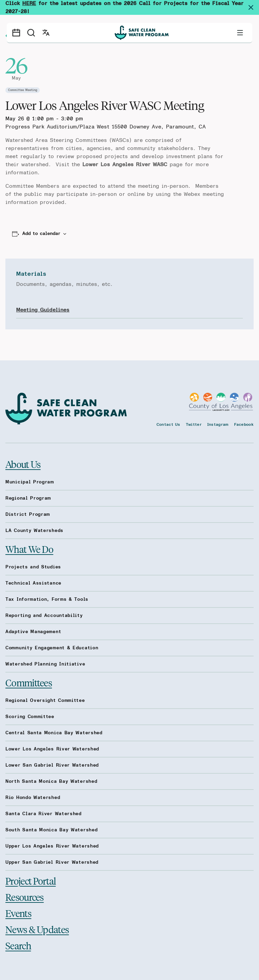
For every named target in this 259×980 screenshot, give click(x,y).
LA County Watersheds (34, 531)
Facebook (244, 424)
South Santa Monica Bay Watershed (51, 830)
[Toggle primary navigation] (240, 33)
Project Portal (31, 881)
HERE (29, 3)
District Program (28, 514)
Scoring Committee (30, 717)
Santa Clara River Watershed (44, 814)
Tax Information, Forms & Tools (47, 599)
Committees (29, 683)
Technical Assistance (33, 583)
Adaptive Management (33, 632)
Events (18, 913)
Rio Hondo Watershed (33, 798)
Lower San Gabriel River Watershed (52, 765)
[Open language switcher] (46, 33)
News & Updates (37, 929)
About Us (23, 464)
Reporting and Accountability (44, 616)
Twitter (194, 424)
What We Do (29, 549)
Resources (25, 897)
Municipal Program (30, 482)
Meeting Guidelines (43, 310)
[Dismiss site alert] (254, 7)
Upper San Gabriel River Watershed (52, 862)
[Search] (31, 33)
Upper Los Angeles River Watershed (52, 846)
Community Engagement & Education (52, 648)
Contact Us (168, 424)
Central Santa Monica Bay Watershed (54, 733)
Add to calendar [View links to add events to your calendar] (41, 234)
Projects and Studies (33, 567)
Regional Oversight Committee (45, 701)
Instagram (218, 424)
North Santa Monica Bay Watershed (51, 781)
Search (18, 945)
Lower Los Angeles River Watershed (52, 749)
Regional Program (28, 498)
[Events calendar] (16, 33)
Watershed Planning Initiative (45, 664)
